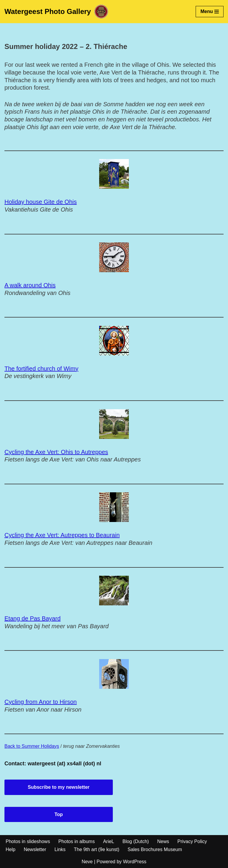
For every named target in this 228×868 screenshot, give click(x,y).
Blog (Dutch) (136, 841)
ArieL (109, 841)
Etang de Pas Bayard (33, 618)
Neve (87, 862)
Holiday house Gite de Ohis (41, 202)
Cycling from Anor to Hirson (41, 702)
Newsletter (35, 849)
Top (58, 814)
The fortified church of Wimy (41, 369)
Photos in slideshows (28, 841)
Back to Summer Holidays (32, 746)
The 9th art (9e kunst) (97, 849)
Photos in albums (76, 841)
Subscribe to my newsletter (58, 787)
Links (60, 849)
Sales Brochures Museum (155, 849)
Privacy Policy (192, 841)
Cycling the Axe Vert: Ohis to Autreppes (56, 452)
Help (11, 849)
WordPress (135, 862)
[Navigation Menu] (210, 12)
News (163, 841)
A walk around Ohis (30, 285)
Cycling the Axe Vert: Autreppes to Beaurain (62, 535)
